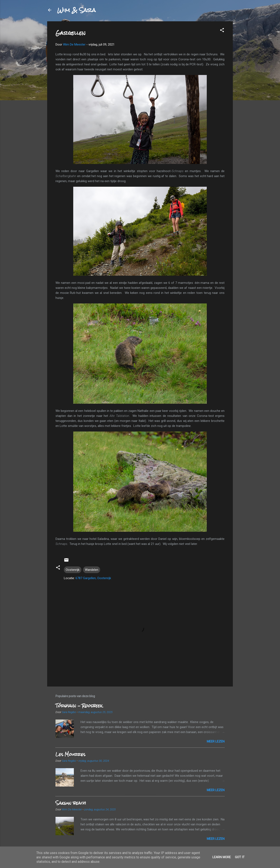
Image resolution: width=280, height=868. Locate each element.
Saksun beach (71, 803)
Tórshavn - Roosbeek (79, 706)
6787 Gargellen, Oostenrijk (93, 578)
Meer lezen (216, 741)
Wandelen (92, 570)
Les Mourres (70, 754)
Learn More (222, 857)
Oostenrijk (73, 570)
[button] (222, 31)
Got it (240, 857)
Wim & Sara (76, 10)
